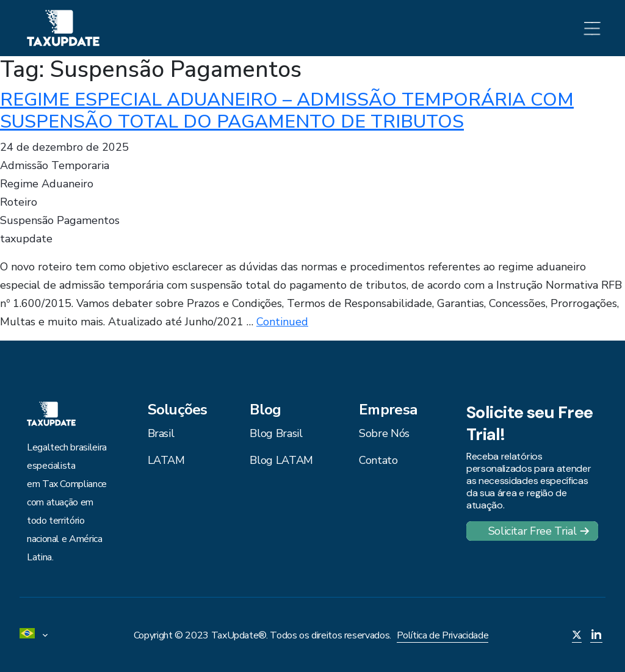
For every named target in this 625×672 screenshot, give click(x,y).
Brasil (161, 433)
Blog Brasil (276, 433)
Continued (282, 322)
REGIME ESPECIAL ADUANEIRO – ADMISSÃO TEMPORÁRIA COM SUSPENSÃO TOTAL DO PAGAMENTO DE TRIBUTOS (287, 111)
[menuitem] (38, 635)
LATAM (166, 460)
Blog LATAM (281, 460)
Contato (378, 460)
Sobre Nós (384, 433)
